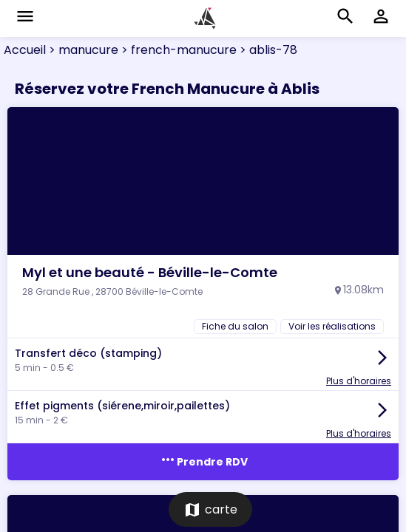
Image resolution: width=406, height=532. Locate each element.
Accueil (25, 50)
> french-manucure (177, 50)
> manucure (82, 50)
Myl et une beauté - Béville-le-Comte (150, 272)
